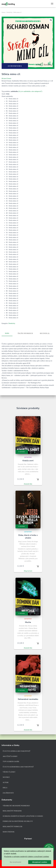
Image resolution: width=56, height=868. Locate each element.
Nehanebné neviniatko (28, 699)
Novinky (6, 777)
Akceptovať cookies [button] (40, 862)
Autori (6, 783)
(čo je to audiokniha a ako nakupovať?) (30, 91)
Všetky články (9, 772)
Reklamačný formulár (12, 827)
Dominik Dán (28, 484)
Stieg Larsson (28, 571)
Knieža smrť (28, 460)
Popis (7, 333)
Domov (4, 12)
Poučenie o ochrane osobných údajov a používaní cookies (27, 857)
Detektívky (9, 12)
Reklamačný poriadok (12, 811)
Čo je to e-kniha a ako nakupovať (16, 751)
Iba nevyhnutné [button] (16, 862)
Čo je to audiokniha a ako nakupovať (18, 767)
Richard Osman (6, 79)
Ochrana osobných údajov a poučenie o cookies (23, 816)
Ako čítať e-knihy (10, 756)
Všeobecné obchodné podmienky (16, 806)
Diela (5, 788)
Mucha (28, 622)
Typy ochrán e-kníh (11, 762)
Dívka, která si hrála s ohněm (28, 536)
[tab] (9, 334)
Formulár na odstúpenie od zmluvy (18, 821)
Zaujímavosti (8, 793)
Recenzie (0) (45, 333)
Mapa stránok (9, 832)
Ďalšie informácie (25, 333)
